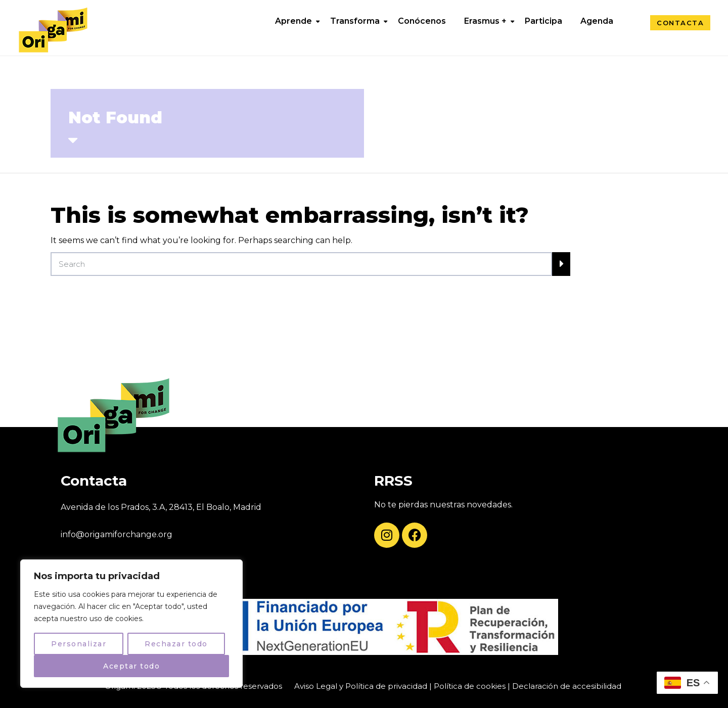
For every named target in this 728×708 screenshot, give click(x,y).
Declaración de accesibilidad (567, 686)
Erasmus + (485, 21)
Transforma (355, 21)
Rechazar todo (176, 644)
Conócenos (422, 21)
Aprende (293, 21)
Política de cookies (470, 686)
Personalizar (79, 644)
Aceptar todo (131, 666)
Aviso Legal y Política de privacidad (361, 686)
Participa (543, 21)
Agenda (597, 21)
